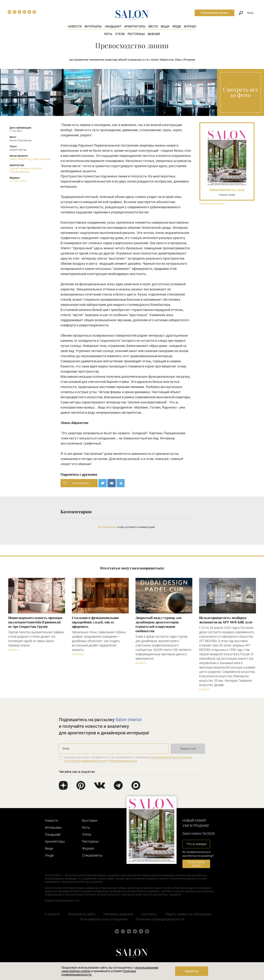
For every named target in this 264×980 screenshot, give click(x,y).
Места (153, 27)
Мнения (154, 34)
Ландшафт (113, 27)
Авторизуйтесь (107, 527)
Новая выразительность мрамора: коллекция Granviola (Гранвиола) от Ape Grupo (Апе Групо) (35, 622)
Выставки (90, 820)
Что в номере (196, 844)
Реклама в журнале (118, 914)
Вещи (165, 27)
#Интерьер (78, 654)
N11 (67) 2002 (18, 181)
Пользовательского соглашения (171, 757)
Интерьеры (93, 27)
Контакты (149, 914)
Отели (120, 34)
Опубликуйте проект (214, 13)
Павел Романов (41, 159)
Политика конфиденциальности (160, 919)
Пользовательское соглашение (104, 919)
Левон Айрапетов (20, 159)
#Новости (14, 650)
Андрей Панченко (20, 168)
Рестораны (136, 34)
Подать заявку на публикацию (188, 914)
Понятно (192, 971)
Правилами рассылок (123, 761)
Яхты (108, 34)
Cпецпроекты (92, 855)
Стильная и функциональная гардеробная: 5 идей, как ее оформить (95, 622)
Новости (75, 27)
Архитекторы (135, 27)
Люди (177, 27)
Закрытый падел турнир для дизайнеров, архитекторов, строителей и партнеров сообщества (158, 624)
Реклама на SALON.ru (212, 204)
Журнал (190, 27)
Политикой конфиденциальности (86, 761)
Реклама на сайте (82, 914)
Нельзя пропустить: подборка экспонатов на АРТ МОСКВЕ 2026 (226, 620)
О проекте (52, 914)
